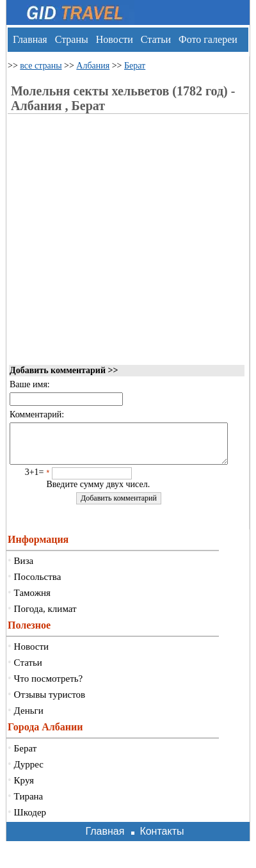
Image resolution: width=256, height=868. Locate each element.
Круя (24, 788)
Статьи (156, 39)
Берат (135, 66)
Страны (72, 39)
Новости (115, 39)
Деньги (29, 718)
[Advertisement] (115, 262)
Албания (93, 66)
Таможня (32, 600)
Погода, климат (45, 616)
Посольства (38, 584)
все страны (41, 66)
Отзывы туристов (50, 702)
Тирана (29, 804)
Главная (30, 39)
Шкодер (30, 820)
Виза (24, 568)
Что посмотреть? (49, 686)
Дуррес (29, 772)
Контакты (162, 839)
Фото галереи (208, 39)
